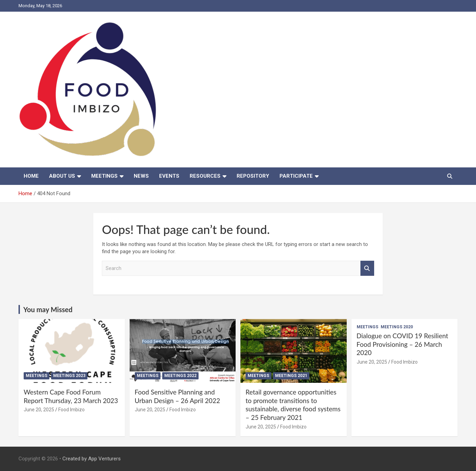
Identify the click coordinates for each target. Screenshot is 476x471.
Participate (296, 176)
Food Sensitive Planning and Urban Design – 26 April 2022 (177, 396)
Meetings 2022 (180, 376)
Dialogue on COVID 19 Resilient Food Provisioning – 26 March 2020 (402, 344)
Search (367, 268)
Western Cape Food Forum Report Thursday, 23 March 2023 (71, 396)
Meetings (104, 176)
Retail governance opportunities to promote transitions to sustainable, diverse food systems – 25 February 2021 (293, 405)
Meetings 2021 (291, 376)
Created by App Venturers (92, 459)
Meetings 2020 (397, 327)
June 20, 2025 (39, 410)
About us (62, 176)
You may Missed (48, 309)
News (141, 176)
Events (169, 176)
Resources (205, 176)
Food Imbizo (72, 410)
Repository (253, 176)
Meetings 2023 (69, 376)
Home (31, 176)
